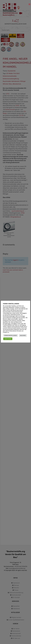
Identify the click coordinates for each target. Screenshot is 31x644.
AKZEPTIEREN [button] (8, 339)
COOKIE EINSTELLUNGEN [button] (11, 335)
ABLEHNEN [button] (23, 335)
